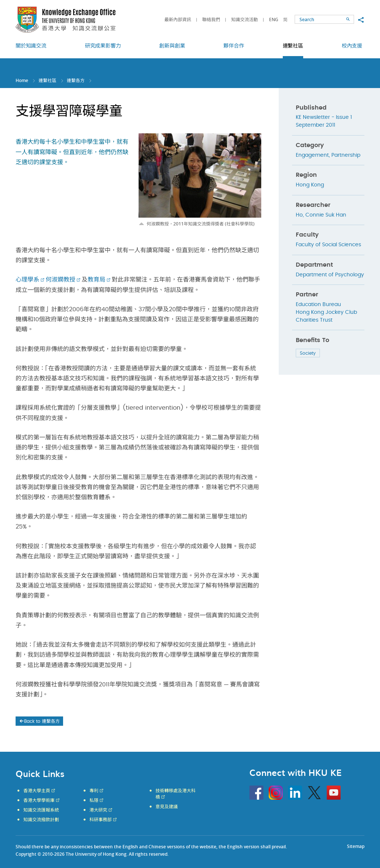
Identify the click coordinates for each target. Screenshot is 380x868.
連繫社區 (47, 80)
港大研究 (98, 810)
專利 (94, 791)
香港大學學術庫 (39, 800)
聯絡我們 (211, 19)
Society (308, 353)
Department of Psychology (330, 275)
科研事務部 (101, 820)
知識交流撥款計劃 (41, 820)
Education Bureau (318, 305)
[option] (200, 180)
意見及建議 (167, 807)
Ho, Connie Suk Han (321, 215)
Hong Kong (310, 185)
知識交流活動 (245, 19)
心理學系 (27, 280)
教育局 (96, 280)
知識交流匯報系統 (41, 810)
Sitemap (356, 846)
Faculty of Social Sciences (328, 245)
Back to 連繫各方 (39, 721)
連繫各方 (76, 80)
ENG (274, 19)
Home (22, 80)
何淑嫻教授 (60, 280)
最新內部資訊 (178, 19)
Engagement (312, 155)
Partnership (346, 155)
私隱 (94, 800)
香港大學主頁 (37, 791)
